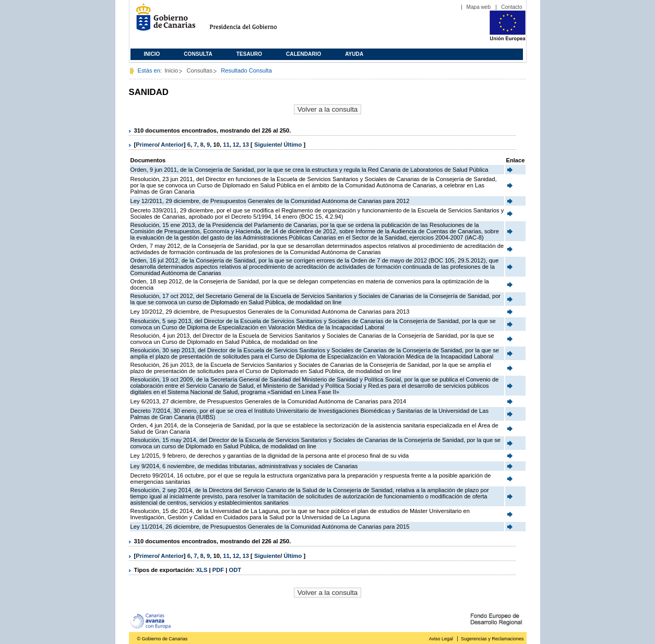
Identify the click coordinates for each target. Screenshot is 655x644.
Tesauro (249, 54)
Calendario (303, 54)
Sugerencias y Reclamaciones (492, 639)
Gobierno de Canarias (163, 21)
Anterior (172, 145)
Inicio (152, 54)
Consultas (199, 70)
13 (246, 145)
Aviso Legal (441, 639)
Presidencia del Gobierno (253, 21)
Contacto (511, 7)
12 (236, 145)
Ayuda (354, 54)
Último (294, 145)
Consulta (198, 54)
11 (226, 145)
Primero (147, 145)
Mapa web (479, 7)
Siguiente (267, 145)
